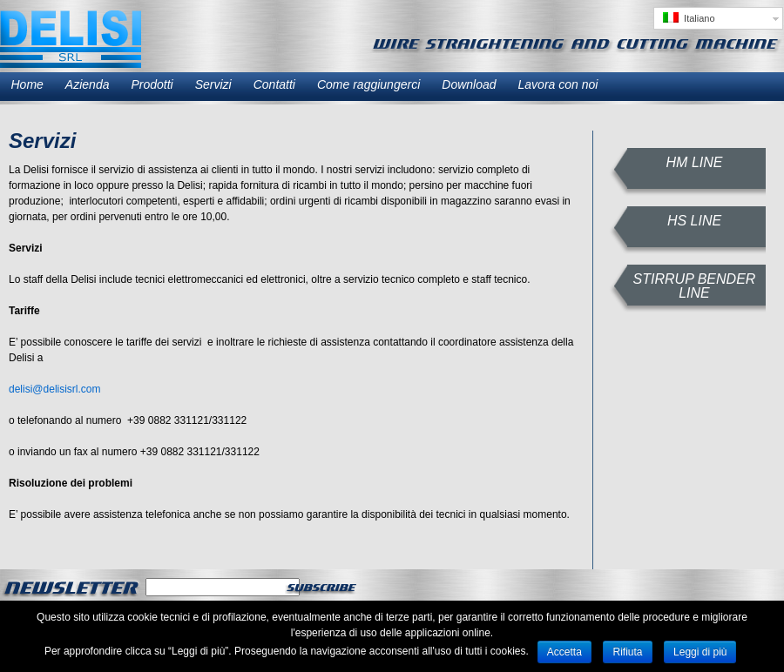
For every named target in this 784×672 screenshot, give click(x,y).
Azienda (88, 84)
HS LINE (694, 221)
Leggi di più (700, 652)
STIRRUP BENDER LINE (695, 286)
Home (27, 84)
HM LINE (695, 162)
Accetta (564, 652)
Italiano (689, 18)
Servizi (213, 84)
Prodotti (152, 84)
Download (469, 84)
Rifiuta (627, 652)
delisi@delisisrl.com (55, 389)
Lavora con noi (558, 84)
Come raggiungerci (368, 84)
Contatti (274, 84)
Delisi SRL (71, 39)
